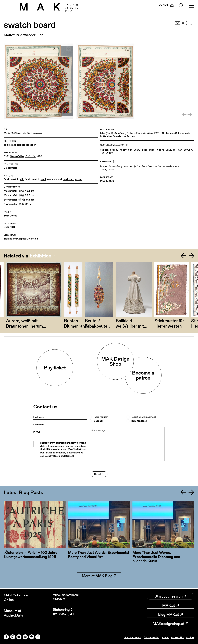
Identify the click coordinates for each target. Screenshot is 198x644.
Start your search (170, 596)
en (166, 5)
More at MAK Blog (99, 577)
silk (22, 179)
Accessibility (176, 637)
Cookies (190, 637)
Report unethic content (143, 417)
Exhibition (40, 256)
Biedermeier (10, 168)
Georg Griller (17, 156)
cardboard (68, 179)
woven (79, 179)
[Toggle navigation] (191, 6)
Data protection (147, 637)
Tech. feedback (139, 421)
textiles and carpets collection (20, 145)
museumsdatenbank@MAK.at (68, 598)
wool (43, 179)
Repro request (100, 417)
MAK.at (170, 605)
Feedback (98, 421)
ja (172, 5)
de (160, 5)
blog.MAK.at (170, 614)
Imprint (162, 637)
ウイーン (30, 156)
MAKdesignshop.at (170, 624)
